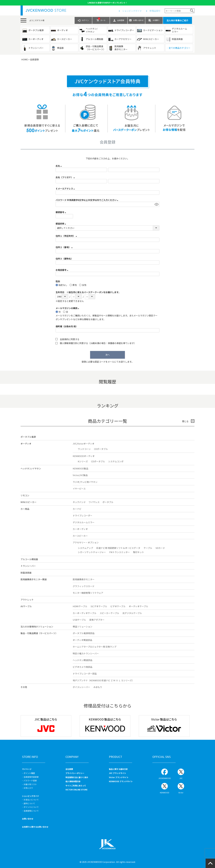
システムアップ (85, 548)
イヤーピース (79, 489)
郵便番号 (61, 212)
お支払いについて (31, 800)
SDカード (160, 548)
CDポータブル (101, 449)
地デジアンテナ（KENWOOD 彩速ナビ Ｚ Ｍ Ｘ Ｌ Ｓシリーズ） (103, 680)
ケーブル (148, 548)
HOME (25, 59)
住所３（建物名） (64, 259)
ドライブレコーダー (83, 515)
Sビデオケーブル (99, 606)
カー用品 (25, 509)
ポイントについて (31, 807)
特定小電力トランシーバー (86, 653)
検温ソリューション (83, 627)
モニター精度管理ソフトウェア (88, 593)
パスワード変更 (30, 781)
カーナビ (77, 509)
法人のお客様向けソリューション (37, 627)
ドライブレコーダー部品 (85, 674)
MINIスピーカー (29, 502)
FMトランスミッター (120, 552)
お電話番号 (62, 270)
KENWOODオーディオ (84, 456)
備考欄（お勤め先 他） (67, 326)
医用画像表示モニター (84, 579)
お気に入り (28, 788)
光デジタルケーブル (132, 613)
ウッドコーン (84, 449)
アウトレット (27, 600)
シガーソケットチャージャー (92, 552)
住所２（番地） (65, 247)
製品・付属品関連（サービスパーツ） (39, 633)
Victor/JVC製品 (80, 475)
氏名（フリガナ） (66, 177)
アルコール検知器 (29, 559)
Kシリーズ (83, 461)
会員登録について (31, 811)
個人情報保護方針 (69, 343)
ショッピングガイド (132, 11)
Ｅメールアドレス (66, 189)
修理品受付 (155, 11)
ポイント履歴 (29, 773)
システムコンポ (116, 461)
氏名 (59, 166)
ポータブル (108, 502)
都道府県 (61, 224)
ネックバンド (79, 502)
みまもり (98, 687)
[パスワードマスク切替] (156, 204)
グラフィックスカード (84, 586)
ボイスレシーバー (81, 687)
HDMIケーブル (80, 606)
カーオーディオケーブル (85, 613)
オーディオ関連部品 (82, 640)
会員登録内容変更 (31, 777)
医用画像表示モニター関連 (34, 579)
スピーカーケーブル (109, 613)
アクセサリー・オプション (86, 542)
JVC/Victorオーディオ (84, 444)
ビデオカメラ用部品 (83, 667)
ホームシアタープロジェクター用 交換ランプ (95, 647)
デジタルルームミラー (84, 522)
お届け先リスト (30, 784)
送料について (29, 803)
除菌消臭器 (26, 573)
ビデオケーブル (118, 606)
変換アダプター (97, 620)
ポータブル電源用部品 (84, 633)
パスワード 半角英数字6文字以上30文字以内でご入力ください (87, 200)
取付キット (139, 552)
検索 (192, 11)
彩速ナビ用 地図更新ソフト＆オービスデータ (118, 548)
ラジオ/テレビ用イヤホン (85, 482)
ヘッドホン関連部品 (83, 660)
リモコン (25, 495)
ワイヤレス (94, 502)
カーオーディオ (80, 529)
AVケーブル (26, 606)
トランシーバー (28, 566)
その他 (24, 687)
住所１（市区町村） (67, 236)
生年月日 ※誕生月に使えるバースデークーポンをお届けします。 (88, 292)
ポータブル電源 (28, 437)
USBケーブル (79, 620)
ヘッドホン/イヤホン (31, 468)
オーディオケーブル (138, 606)
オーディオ (26, 444)
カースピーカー (80, 536)
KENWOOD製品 (80, 468)
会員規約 (64, 339)
